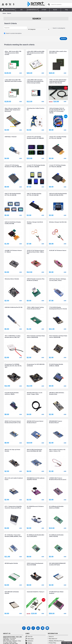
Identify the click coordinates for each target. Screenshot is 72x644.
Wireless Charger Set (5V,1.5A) (58, 222)
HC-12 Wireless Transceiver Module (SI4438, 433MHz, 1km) (13, 536)
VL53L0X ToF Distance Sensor (58, 250)
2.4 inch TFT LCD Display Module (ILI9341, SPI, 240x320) (35, 137)
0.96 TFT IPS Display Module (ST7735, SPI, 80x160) (13, 194)
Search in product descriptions (13, 33)
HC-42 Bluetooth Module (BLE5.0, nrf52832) (56, 507)
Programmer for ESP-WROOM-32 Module (36, 365)
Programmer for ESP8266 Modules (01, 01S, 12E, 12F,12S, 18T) (13, 366)
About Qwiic (30, 639)
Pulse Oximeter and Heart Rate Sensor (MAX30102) (36, 337)
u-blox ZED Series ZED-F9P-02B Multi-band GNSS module (13, 81)
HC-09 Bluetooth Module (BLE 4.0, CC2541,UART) (36, 536)
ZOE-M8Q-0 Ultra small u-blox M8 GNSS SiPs (58, 52)
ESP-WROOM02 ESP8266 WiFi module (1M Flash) (57, 564)
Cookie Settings (67, 643)
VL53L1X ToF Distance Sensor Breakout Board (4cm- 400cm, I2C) (36, 252)
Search (9, 13)
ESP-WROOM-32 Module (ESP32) (12, 592)
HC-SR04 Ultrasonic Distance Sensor (35, 507)
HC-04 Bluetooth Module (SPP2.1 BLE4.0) (56, 536)
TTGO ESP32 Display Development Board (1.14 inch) (58, 308)
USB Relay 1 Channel (11, 137)
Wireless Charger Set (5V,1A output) (35, 223)
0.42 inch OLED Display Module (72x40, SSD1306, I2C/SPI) (58, 194)
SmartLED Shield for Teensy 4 (35, 592)
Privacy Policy (52, 643)
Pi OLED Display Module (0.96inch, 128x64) (56, 365)
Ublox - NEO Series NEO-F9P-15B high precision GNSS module (13, 53)
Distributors (29, 641)
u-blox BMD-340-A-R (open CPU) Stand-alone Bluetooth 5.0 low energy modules (35, 81)
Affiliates (29, 643)
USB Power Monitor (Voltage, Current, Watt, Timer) (58, 280)
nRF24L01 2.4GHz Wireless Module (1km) (57, 393)
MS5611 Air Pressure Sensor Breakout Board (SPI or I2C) (13, 422)
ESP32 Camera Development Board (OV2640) (35, 564)
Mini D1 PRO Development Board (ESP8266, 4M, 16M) (34, 450)
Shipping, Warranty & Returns (56, 641)
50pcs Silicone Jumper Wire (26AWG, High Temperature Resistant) (13, 110)
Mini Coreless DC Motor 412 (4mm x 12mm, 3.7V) (57, 450)
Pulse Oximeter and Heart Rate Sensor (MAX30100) (58, 337)
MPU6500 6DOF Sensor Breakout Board (56, 422)
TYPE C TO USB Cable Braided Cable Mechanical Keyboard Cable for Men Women (58, 81)
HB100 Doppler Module (11, 563)
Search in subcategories (58, 28)
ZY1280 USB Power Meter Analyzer (56, 592)
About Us (51, 637)
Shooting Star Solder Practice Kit (36, 109)
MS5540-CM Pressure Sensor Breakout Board (35, 422)
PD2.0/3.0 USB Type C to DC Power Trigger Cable (35, 393)
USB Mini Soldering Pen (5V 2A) (14, 307)
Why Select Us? (52, 639)
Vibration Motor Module (12, 279)
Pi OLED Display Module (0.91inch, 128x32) (12, 393)
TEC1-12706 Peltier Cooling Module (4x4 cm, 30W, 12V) (13, 337)
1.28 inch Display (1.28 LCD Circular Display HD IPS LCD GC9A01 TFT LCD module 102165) (57, 111)
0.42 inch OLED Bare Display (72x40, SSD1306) (13, 223)
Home (4, 13)
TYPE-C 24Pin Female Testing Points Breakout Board (35, 308)
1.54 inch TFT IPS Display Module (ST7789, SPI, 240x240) (13, 166)
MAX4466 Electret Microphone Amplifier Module (36, 479)
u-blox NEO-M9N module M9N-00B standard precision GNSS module (36, 53)
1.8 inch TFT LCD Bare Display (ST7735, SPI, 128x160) (58, 137)
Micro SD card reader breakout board (14, 479)
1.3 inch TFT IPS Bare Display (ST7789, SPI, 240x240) (57, 166)
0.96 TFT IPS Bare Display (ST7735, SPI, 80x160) (34, 194)
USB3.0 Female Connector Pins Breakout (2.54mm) (36, 280)
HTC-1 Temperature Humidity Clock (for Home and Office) (13, 507)
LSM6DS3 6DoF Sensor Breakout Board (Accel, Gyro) (58, 479)
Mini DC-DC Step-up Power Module (12, 450)
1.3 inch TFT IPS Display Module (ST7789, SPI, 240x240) (36, 166)
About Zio (29, 637)
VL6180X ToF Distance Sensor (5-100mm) (13, 251)
